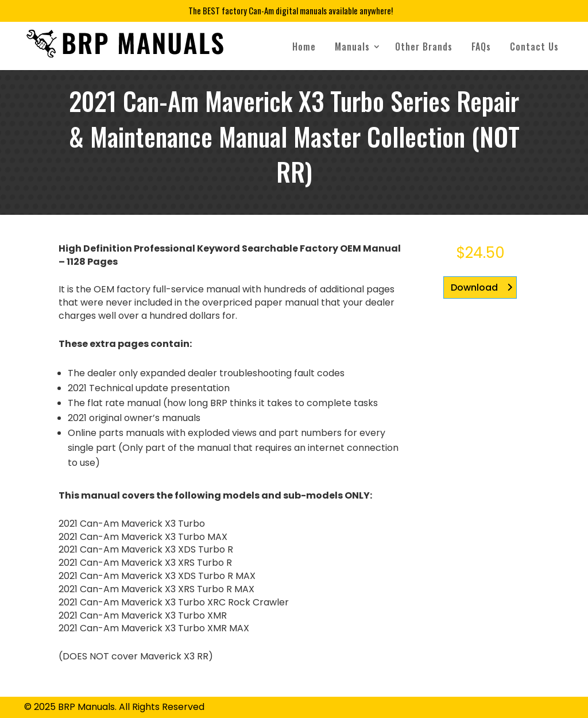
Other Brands (424, 47)
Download (474, 287)
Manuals (352, 47)
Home (304, 47)
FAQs (481, 47)
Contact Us (534, 47)
